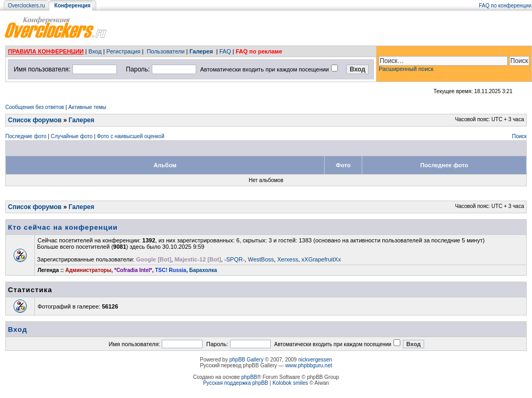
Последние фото (26, 136)
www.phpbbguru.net (308, 365)
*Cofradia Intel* (133, 270)
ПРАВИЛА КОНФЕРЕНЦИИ (46, 51)
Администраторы (88, 270)
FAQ (225, 51)
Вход (95, 51)
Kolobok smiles (290, 383)
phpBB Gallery (246, 360)
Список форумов (35, 120)
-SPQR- (235, 259)
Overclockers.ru (26, 6)
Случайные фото (72, 136)
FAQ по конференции (505, 6)
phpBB (249, 377)
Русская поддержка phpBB (236, 383)
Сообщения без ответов (35, 107)
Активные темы (87, 107)
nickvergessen (315, 360)
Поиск (519, 136)
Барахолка (203, 270)
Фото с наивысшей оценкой (131, 136)
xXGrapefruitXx (321, 259)
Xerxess (288, 259)
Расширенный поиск (406, 69)
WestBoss (261, 259)
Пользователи (166, 51)
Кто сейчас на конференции (63, 227)
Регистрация (123, 51)
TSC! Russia (171, 270)
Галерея (201, 51)
